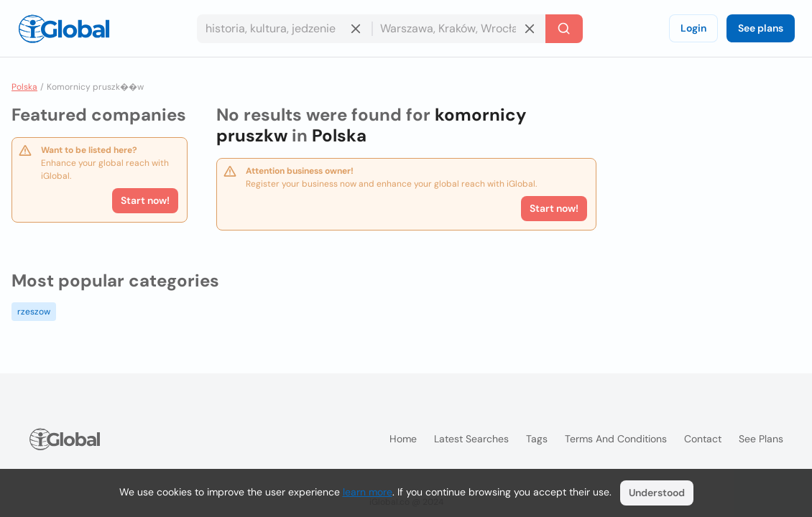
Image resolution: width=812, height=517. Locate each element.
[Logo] (64, 29)
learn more (368, 492)
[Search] (564, 29)
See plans (761, 28)
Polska (24, 87)
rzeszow (34, 312)
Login (693, 28)
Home (403, 439)
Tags (537, 439)
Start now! (145, 200)
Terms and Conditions (616, 439)
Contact (703, 439)
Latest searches (471, 439)
